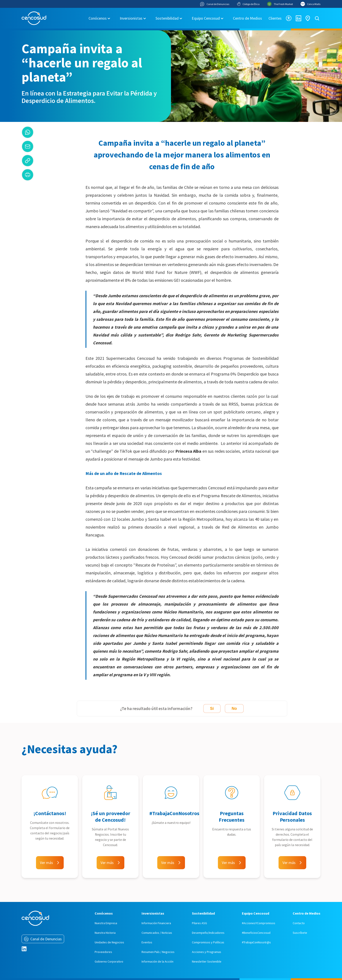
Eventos (147, 942)
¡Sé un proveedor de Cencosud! (110, 817)
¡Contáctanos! (50, 813)
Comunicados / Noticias (157, 933)
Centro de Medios (247, 18)
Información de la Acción (157, 961)
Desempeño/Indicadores (208, 933)
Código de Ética (248, 4)
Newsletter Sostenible (207, 961)
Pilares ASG (199, 923)
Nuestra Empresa (106, 923)
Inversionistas (131, 18)
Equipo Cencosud (206, 18)
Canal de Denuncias (215, 4)
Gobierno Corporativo (109, 961)
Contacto (299, 923)
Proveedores (103, 952)
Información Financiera (156, 923)
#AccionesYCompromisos (259, 923)
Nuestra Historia (105, 933)
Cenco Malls (310, 4)
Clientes (275, 18)
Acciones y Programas (207, 952)
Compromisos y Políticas (208, 942)
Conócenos (98, 18)
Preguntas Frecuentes (232, 817)
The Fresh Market (280, 4)
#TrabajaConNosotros (174, 813)
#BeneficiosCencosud (256, 933)
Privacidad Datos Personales (292, 817)
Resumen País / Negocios (158, 952)
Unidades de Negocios (109, 942)
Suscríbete (300, 933)
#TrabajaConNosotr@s (256, 942)
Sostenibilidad (167, 18)
